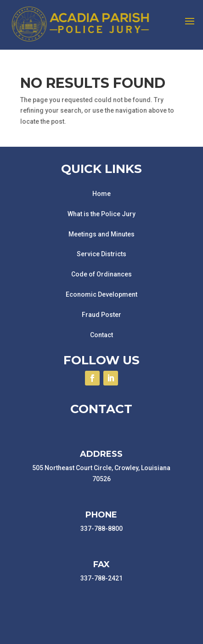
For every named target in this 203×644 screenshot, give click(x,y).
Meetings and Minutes (101, 234)
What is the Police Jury (101, 214)
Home (101, 194)
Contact (101, 335)
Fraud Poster (101, 315)
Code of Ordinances (101, 274)
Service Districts (101, 254)
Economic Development (101, 294)
